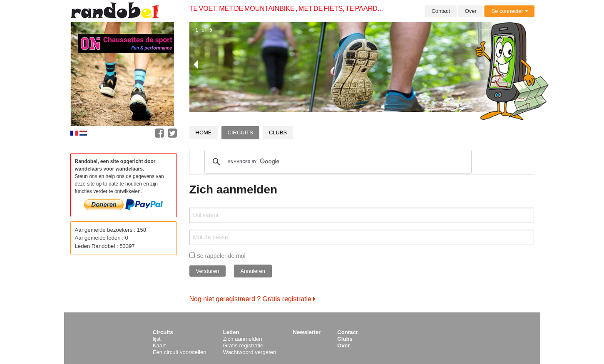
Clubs (278, 132)
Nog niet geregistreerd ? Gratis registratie (253, 299)
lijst (157, 339)
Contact (441, 11)
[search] (337, 162)
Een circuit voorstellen (180, 352)
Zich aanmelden (243, 339)
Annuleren (253, 271)
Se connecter (509, 11)
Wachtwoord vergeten (250, 352)
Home (204, 132)
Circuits (240, 132)
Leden (231, 332)
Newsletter (307, 332)
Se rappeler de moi (217, 256)
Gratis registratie (243, 345)
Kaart (159, 345)
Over (471, 11)
